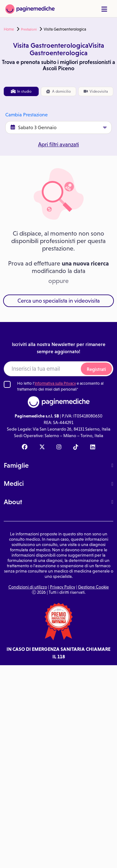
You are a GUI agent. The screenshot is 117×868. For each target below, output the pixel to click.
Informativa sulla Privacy (55, 383)
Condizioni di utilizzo (28, 587)
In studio (21, 91)
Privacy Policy (63, 587)
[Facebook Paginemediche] (25, 447)
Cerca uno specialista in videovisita (59, 301)
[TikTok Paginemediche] (76, 447)
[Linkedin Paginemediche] (93, 447)
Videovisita (96, 91)
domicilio (58, 91)
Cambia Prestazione (27, 115)
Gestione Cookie (93, 587)
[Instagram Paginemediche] (59, 447)
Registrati (96, 369)
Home (9, 29)
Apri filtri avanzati (58, 144)
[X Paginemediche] (42, 447)
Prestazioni (29, 29)
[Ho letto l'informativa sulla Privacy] (7, 384)
